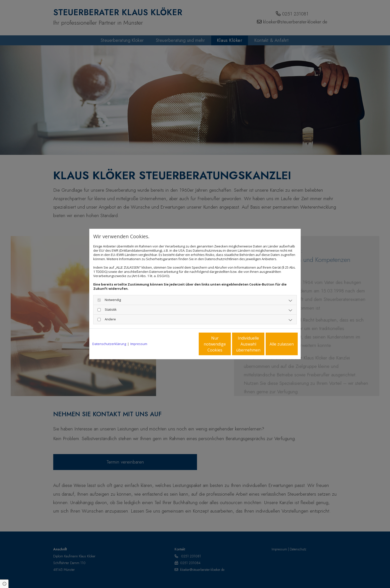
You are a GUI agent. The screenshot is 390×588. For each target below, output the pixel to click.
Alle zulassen (275, 344)
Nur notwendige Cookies (180, 344)
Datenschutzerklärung (109, 344)
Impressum (139, 344)
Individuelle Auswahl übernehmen (228, 344)
